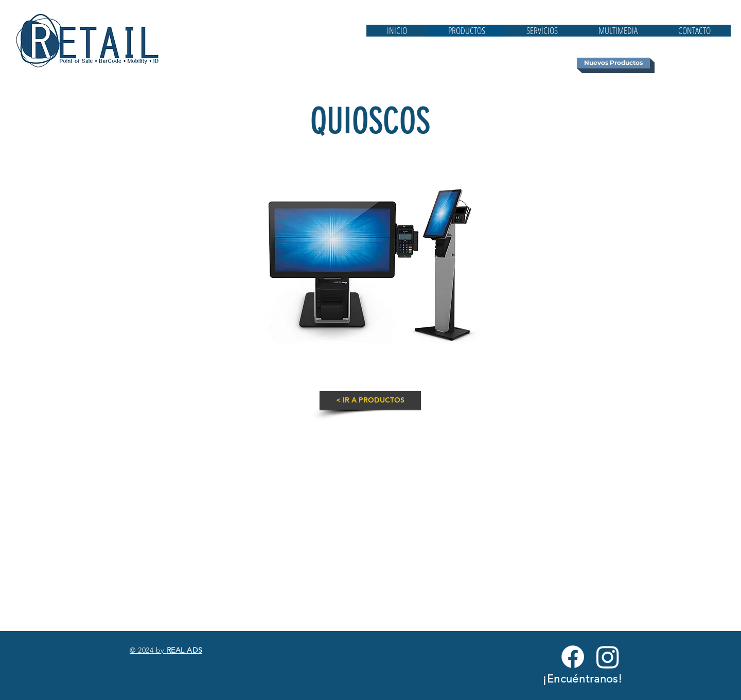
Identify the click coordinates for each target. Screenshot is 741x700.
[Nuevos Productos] (613, 63)
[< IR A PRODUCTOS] (370, 400)
